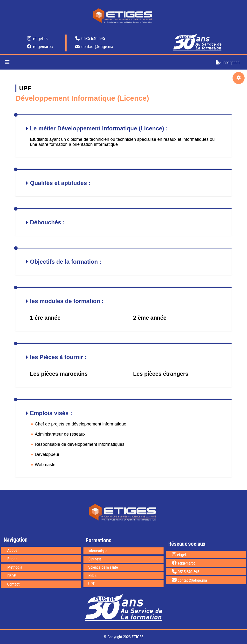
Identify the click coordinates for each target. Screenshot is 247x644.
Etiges (12, 559)
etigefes (37, 39)
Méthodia (15, 567)
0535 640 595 (90, 39)
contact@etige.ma (94, 46)
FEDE (12, 576)
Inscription (228, 62)
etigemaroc (40, 46)
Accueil (13, 550)
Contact (13, 584)
